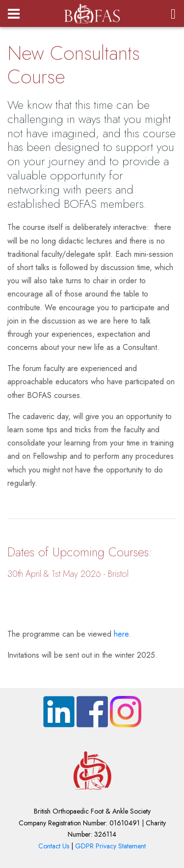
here (121, 634)
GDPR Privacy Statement (110, 846)
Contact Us (54, 846)
